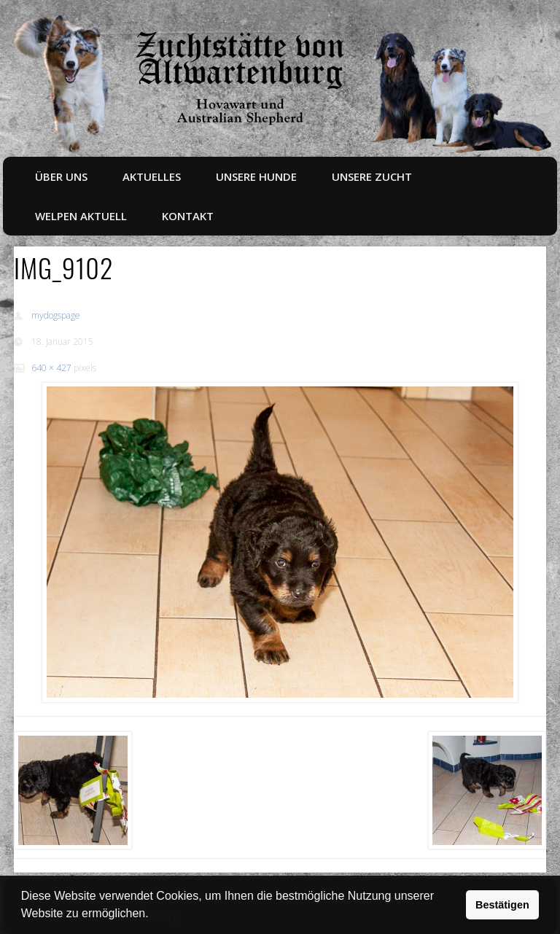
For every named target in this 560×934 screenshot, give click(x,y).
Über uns (61, 176)
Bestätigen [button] (502, 905)
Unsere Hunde (256, 176)
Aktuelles (152, 176)
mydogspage (56, 315)
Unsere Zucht (372, 176)
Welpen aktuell (81, 216)
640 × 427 (51, 368)
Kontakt (188, 216)
